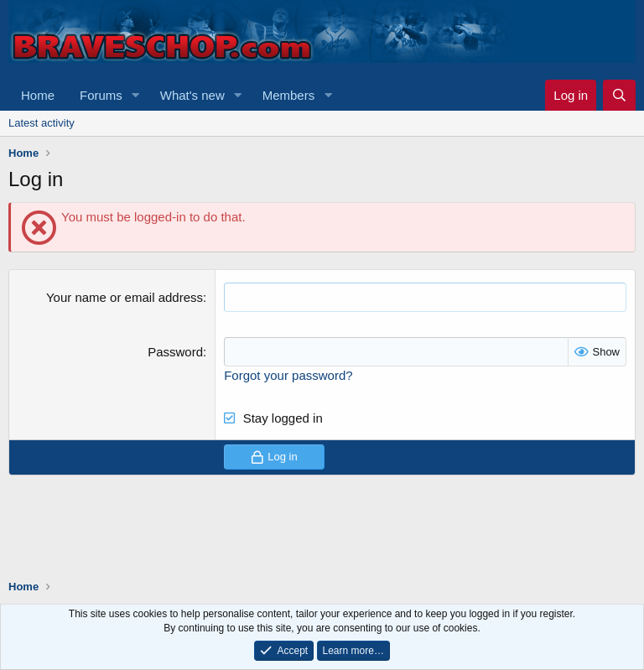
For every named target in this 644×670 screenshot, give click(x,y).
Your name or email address (125, 297)
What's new (192, 95)
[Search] (619, 95)
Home (38, 95)
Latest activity (42, 123)
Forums (101, 95)
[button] (136, 95)
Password (175, 352)
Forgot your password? (288, 375)
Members (289, 95)
